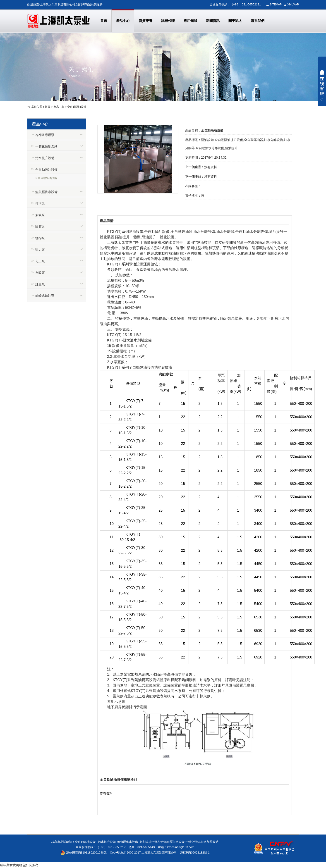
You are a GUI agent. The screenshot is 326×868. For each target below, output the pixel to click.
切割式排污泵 (149, 842)
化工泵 (40, 261)
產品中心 (59, 107)
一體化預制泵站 (46, 146)
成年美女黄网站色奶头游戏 (19, 865)
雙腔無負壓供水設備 (171, 842)
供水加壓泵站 (210, 842)
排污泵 (40, 203)
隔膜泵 (40, 227)
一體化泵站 (193, 842)
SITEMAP (276, 5)
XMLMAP (293, 5)
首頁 (48, 107)
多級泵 (40, 215)
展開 (322, 85)
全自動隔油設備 (77, 107)
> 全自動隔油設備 (46, 178)
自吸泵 (40, 273)
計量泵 (40, 284)
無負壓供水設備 (46, 192)
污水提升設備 (45, 158)
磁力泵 (40, 250)
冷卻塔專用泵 (45, 135)
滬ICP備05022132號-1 (195, 852)
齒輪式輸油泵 (45, 296)
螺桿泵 (40, 238)
